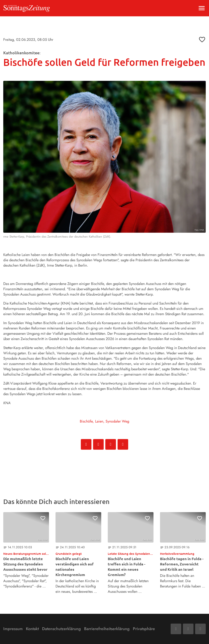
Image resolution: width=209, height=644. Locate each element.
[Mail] (188, 629)
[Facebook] (176, 629)
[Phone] (200, 629)
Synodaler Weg (117, 421)
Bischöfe (86, 421)
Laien (99, 421)
